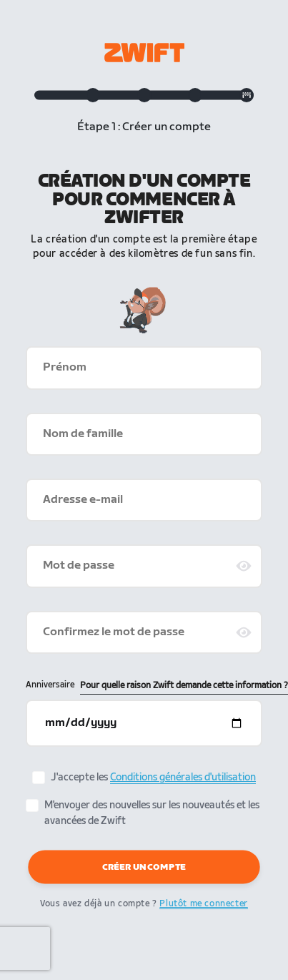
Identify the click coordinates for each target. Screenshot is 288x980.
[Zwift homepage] (144, 53)
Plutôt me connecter (203, 904)
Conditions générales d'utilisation (183, 777)
